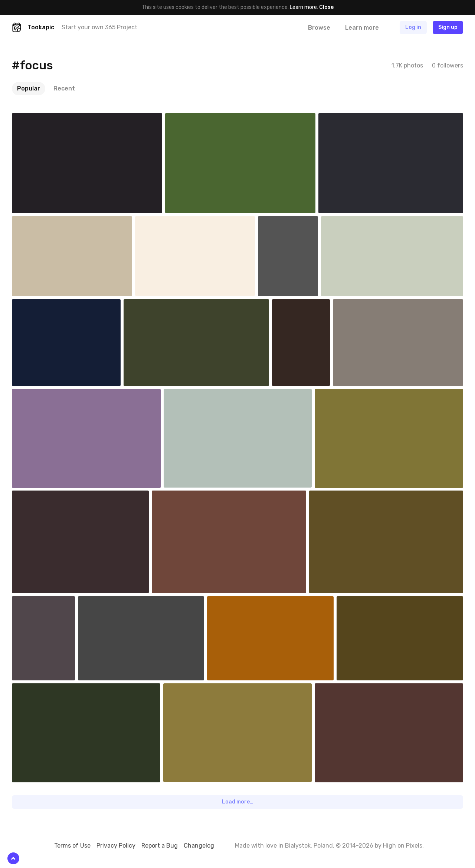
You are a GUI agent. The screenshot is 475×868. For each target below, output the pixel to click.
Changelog (199, 846)
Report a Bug (160, 846)
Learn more (303, 7)
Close (326, 7)
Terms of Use (72, 846)
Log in (413, 27)
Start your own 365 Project (99, 27)
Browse (319, 28)
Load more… (238, 802)
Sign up (448, 27)
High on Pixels (403, 846)
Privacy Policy (116, 846)
